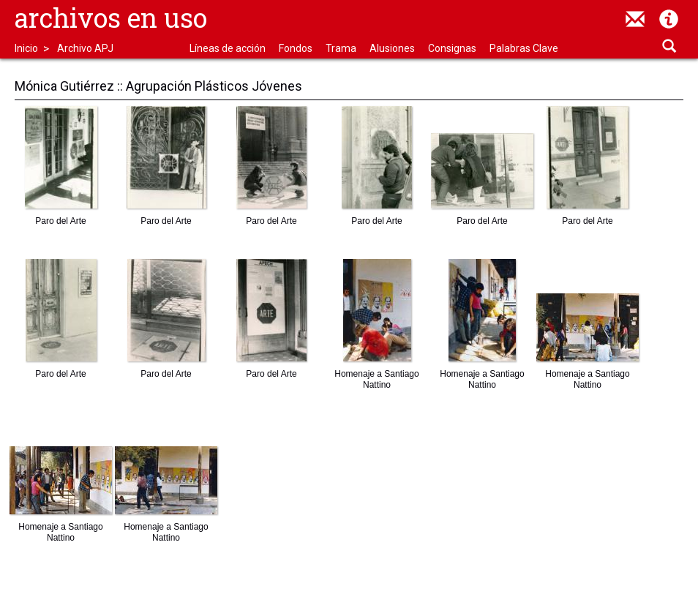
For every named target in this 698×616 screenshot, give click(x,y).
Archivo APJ (85, 48)
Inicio (26, 48)
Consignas (452, 48)
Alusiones (392, 48)
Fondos (296, 48)
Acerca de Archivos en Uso (669, 19)
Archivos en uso (111, 18)
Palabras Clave (524, 48)
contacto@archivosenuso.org (635, 19)
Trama (341, 48)
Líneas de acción (228, 48)
